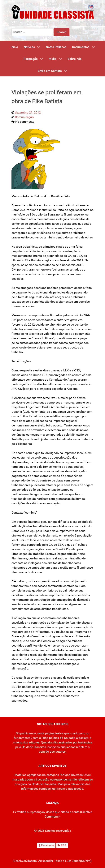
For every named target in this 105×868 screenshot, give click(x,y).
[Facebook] (46, 845)
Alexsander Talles (50, 861)
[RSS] (62, 845)
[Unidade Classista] (53, 12)
